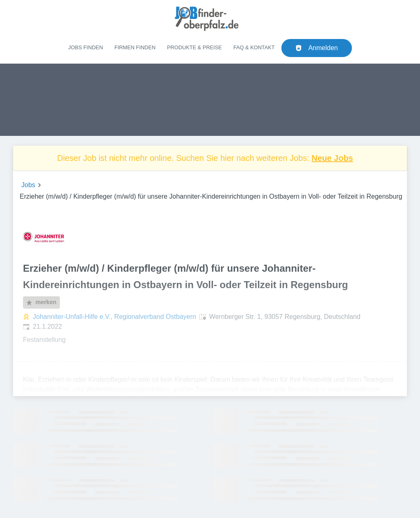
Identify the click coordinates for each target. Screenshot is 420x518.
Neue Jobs (332, 158)
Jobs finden (86, 47)
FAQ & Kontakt (254, 47)
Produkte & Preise (194, 47)
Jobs (28, 185)
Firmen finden (135, 47)
